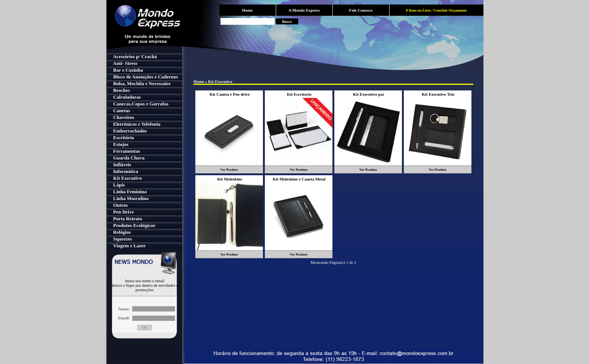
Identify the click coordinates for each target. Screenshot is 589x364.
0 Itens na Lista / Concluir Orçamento (436, 10)
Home (247, 10)
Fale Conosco (361, 10)
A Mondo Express (304, 10)
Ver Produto (229, 170)
